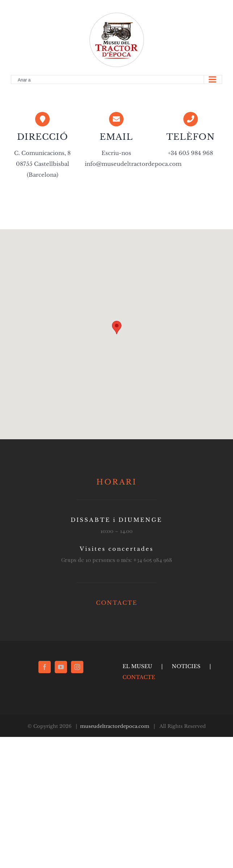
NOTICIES (186, 666)
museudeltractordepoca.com (115, 726)
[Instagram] (77, 667)
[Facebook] (45, 667)
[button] (117, 328)
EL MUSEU (137, 666)
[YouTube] (61, 667)
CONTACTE (117, 603)
